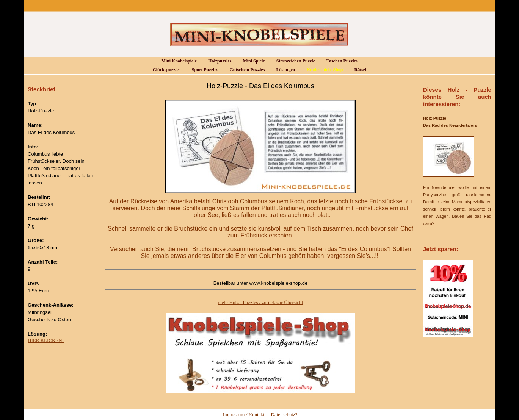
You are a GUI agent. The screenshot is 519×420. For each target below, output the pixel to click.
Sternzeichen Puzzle (293, 61)
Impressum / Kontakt (243, 415)
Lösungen (283, 70)
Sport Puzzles (203, 70)
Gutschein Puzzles (245, 70)
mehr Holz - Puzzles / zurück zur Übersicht (261, 302)
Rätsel (358, 70)
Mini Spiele (251, 61)
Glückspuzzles (164, 70)
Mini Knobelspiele (176, 61)
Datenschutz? (283, 415)
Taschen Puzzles (340, 61)
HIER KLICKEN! (46, 340)
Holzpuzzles (217, 61)
